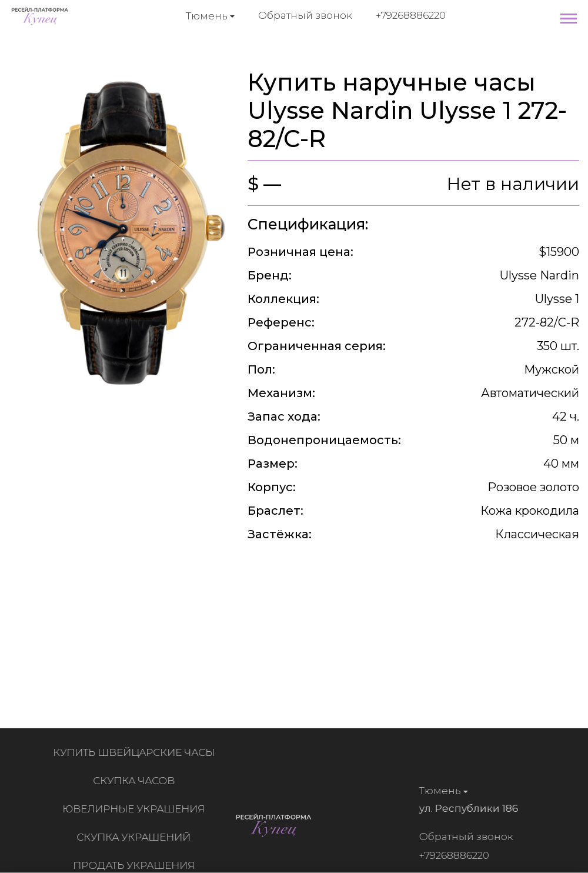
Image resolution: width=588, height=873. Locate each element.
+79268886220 (411, 15)
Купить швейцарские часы (137, 752)
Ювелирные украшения (136, 809)
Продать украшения (137, 865)
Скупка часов (137, 781)
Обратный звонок (305, 15)
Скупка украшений (136, 837)
